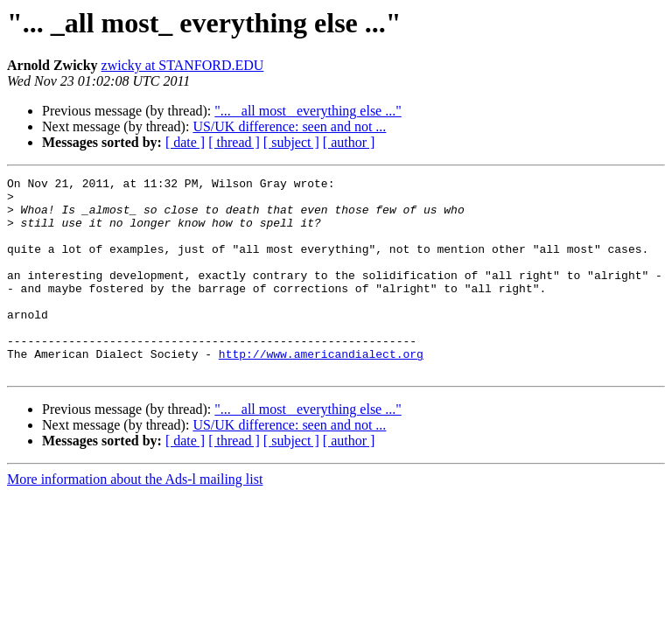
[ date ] (185, 142)
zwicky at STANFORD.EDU (183, 65)
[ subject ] (291, 142)
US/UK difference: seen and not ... (289, 126)
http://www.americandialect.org (321, 390)
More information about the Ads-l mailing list (135, 518)
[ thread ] (234, 142)
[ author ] (349, 142)
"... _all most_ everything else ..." (308, 111)
